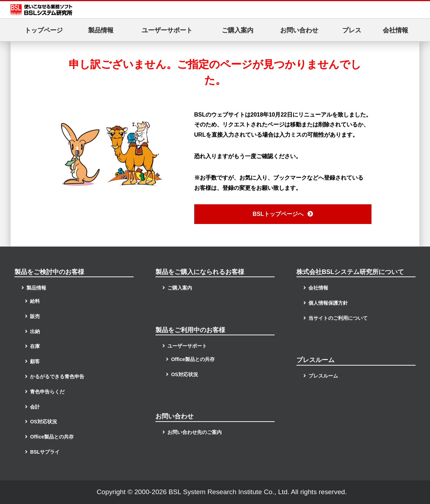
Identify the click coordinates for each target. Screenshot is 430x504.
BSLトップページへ (283, 214)
